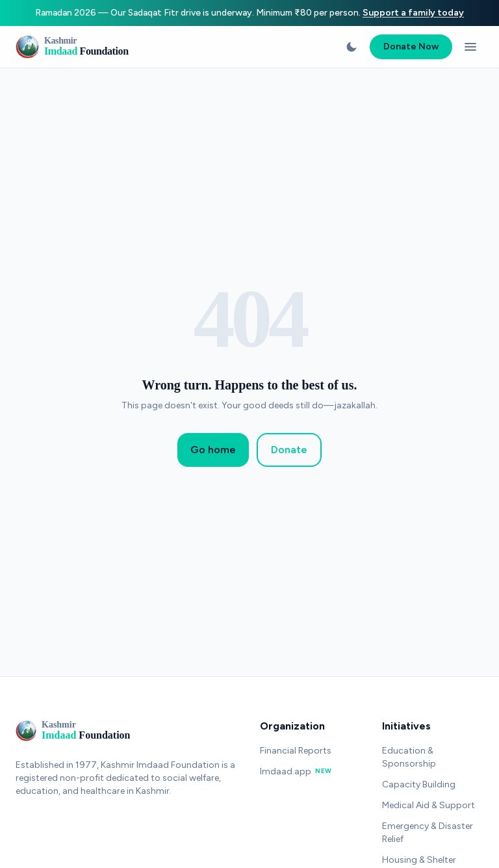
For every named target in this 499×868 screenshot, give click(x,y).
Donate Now (411, 46)
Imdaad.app (296, 771)
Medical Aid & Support (429, 805)
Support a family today (413, 13)
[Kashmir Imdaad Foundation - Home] (72, 47)
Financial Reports (296, 751)
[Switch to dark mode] (352, 47)
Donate (289, 450)
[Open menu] (470, 47)
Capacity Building (419, 784)
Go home (213, 450)
